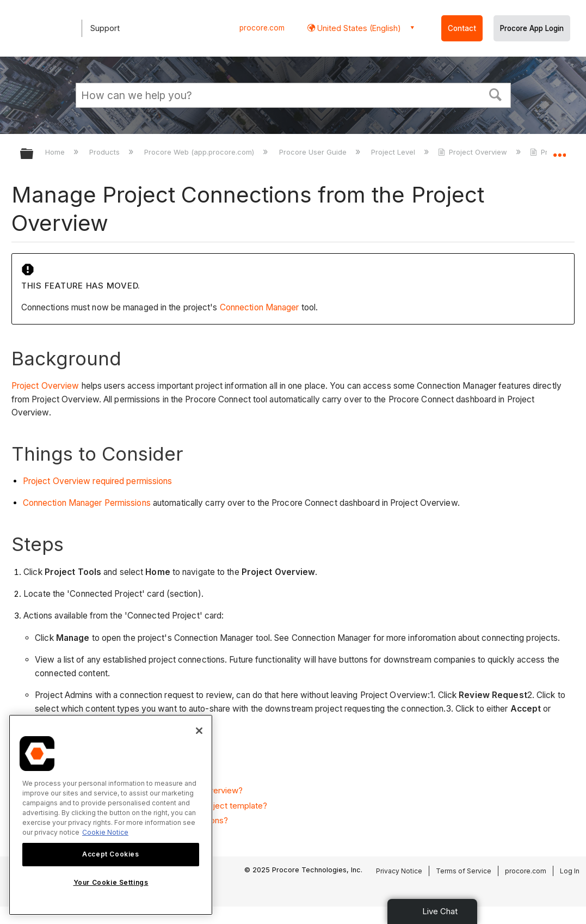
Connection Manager (260, 307)
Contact (462, 28)
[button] (495, 94)
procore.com (262, 28)
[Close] (199, 731)
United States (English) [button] (358, 28)
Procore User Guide (314, 152)
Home (56, 152)
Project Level (394, 152)
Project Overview (474, 152)
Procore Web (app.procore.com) (200, 152)
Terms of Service (464, 871)
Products (106, 152)
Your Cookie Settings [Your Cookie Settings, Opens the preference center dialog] (111, 882)
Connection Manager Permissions (88, 503)
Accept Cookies (110, 854)
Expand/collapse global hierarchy (34, 154)
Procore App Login (532, 28)
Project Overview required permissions (98, 481)
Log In (570, 871)
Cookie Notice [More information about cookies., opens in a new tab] (105, 832)
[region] (111, 815)
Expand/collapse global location (559, 151)
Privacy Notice (399, 871)
